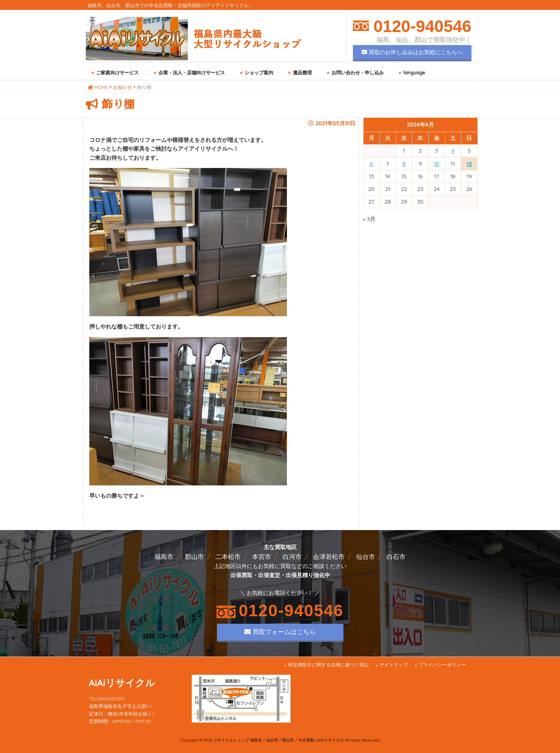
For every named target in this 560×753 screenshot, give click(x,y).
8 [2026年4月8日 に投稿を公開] (404, 164)
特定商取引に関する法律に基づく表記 (328, 665)
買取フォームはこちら (280, 632)
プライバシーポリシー (442, 665)
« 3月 (370, 219)
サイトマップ (394, 665)
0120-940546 (420, 26)
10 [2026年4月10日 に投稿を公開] (437, 164)
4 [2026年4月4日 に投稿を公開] (453, 151)
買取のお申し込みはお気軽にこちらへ (412, 52)
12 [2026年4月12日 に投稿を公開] (469, 164)
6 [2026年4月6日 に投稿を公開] (371, 164)
